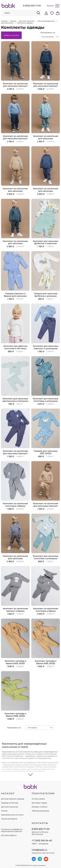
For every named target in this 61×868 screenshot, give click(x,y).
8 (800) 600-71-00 (32, 6)
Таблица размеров (40, 811)
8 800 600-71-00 (41, 829)
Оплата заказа (38, 799)
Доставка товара (39, 803)
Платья (4, 811)
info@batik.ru (39, 850)
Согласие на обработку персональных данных (12, 830)
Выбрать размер (11, 35)
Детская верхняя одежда (13, 799)
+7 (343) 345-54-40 (42, 840)
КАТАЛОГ (8, 793)
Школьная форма (9, 819)
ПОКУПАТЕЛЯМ (43, 793)
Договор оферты (9, 835)
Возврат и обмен (40, 807)
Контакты (40, 823)
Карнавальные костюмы (12, 815)
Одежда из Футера (10, 803)
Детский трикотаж (10, 807)
